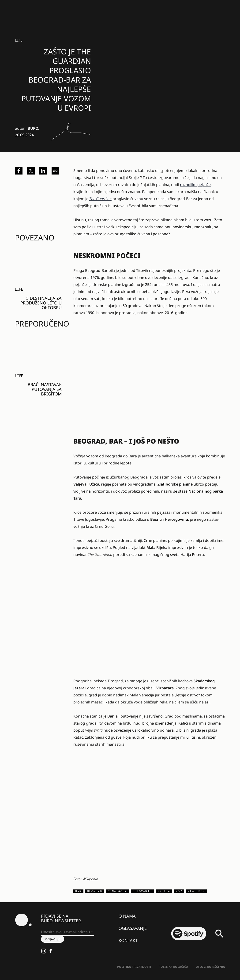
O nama (127, 916)
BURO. (33, 128)
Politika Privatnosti (134, 967)
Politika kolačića (173, 967)
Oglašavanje (133, 928)
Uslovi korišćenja (210, 967)
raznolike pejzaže (195, 185)
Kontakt (128, 940)
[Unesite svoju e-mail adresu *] (68, 932)
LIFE (19, 40)
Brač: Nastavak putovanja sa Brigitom (45, 389)
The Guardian (100, 199)
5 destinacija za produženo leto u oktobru (41, 303)
